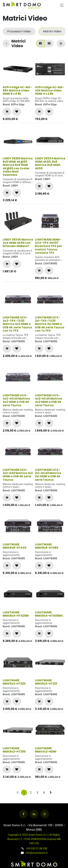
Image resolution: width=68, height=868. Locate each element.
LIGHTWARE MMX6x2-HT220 (14, 682)
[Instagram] (45, 814)
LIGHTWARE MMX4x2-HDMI (46, 750)
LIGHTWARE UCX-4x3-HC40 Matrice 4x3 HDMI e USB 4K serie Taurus (16, 400)
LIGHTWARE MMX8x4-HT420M (16, 614)
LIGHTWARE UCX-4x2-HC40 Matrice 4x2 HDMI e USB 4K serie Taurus (49, 400)
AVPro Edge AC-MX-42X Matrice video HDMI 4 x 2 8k (50, 90)
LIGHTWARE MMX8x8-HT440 (15, 546)
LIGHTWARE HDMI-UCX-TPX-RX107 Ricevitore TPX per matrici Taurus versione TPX (49, 246)
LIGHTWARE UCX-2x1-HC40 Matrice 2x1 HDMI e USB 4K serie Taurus (48, 475)
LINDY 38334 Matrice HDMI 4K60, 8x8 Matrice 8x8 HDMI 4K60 (50, 163)
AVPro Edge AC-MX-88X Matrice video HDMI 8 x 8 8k (17, 90)
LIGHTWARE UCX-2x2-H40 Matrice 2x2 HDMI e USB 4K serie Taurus (18, 475)
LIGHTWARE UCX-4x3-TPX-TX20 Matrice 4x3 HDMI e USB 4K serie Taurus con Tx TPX (17, 324)
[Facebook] (23, 814)
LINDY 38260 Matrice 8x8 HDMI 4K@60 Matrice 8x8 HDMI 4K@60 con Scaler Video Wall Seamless (18, 167)
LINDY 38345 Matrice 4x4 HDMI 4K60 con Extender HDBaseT (18, 243)
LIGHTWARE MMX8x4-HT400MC (49, 614)
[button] (7, 112)
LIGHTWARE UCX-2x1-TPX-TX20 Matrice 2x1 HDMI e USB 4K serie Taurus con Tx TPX (50, 324)
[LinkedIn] (34, 814)
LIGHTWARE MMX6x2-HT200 (14, 750)
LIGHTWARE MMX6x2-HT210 (46, 682)
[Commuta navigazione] (62, 5)
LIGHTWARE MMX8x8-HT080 (47, 546)
